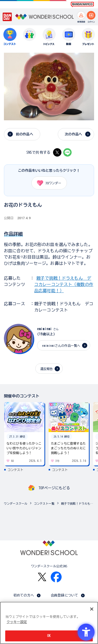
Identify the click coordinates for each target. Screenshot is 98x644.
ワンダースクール (16, 503)
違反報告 (47, 369)
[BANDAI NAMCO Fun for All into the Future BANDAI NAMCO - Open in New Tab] (82, 4)
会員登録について (64, 595)
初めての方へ (24, 595)
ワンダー (47, 183)
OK (49, 636)
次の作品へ (73, 134)
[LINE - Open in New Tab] (67, 152)
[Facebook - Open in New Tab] (56, 577)
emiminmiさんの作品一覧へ (61, 345)
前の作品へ (25, 134)
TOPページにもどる (54, 488)
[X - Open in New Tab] (57, 152)
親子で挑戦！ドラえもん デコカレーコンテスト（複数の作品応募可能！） (64, 284)
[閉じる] (92, 609)
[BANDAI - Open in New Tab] (7, 17)
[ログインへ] (91, 15)
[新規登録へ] (81, 15)
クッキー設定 (17, 622)
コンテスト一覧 (44, 503)
